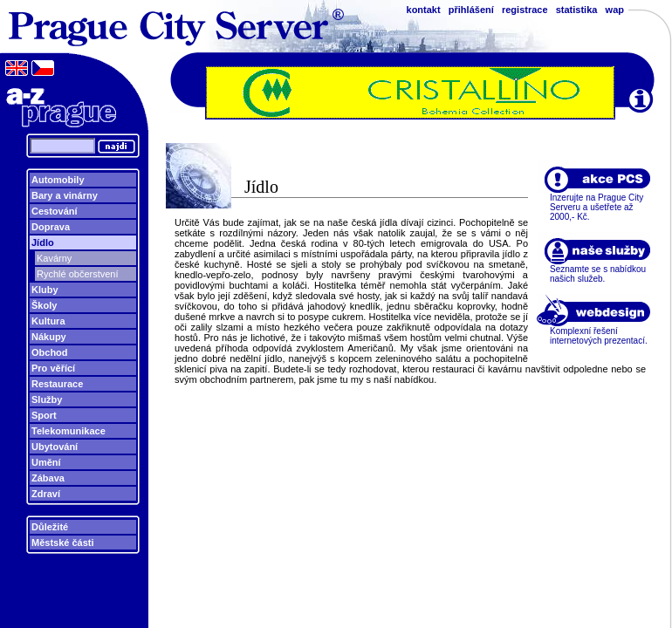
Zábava (48, 478)
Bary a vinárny (65, 195)
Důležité (50, 527)
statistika (577, 10)
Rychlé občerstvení (78, 274)
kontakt (424, 10)
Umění (46, 462)
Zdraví (46, 494)
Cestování (55, 211)
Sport (44, 415)
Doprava (51, 227)
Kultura (48, 321)
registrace (525, 10)
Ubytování (55, 447)
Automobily (58, 180)
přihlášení (471, 10)
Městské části (63, 543)
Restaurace (57, 384)
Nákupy (49, 337)
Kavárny (54, 258)
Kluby (45, 290)
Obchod (50, 352)
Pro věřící (53, 368)
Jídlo (43, 242)
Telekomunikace (69, 431)
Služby (47, 399)
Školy (44, 305)
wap (615, 10)
